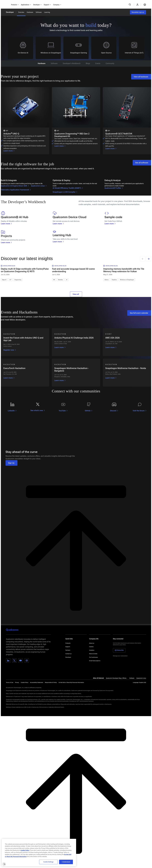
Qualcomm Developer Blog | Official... (117, 678)
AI (67, 280)
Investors (92, 650)
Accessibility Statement (37, 682)
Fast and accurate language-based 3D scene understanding (73, 270)
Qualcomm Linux (141, 678)
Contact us (68, 654)
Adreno (107, 280)
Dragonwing (18, 280)
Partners (68, 650)
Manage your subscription (120, 656)
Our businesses (94, 657)
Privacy (17, 682)
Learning (47, 12)
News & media (93, 654)
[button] (71, 682)
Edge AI (4, 280)
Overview (21, 12)
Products (68, 643)
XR (54, 280)
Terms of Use (10, 682)
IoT (10, 280)
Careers (91, 647)
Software (39, 12)
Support (68, 647)
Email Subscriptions (95, 661)
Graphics (114, 280)
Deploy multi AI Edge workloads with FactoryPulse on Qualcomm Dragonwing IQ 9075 (25, 270)
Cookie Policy (25, 682)
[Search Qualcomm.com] (130, 4)
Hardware (30, 12)
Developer (10, 12)
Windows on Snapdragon (127, 280)
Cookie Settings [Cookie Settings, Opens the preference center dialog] (48, 862)
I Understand (66, 862)
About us (92, 643)
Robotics (60, 280)
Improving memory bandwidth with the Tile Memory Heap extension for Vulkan (124, 270)
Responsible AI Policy (51, 682)
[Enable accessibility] (4, 864)
